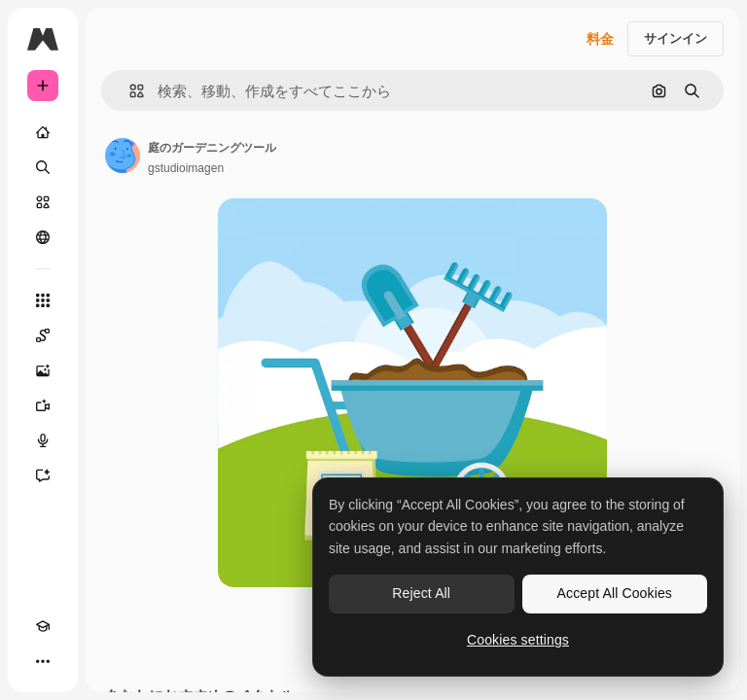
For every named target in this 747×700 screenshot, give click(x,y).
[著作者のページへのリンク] (123, 156)
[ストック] (43, 202)
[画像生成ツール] (43, 370)
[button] (129, 91)
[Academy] (43, 626)
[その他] (43, 661)
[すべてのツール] (43, 300)
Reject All (421, 593)
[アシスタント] (43, 475)
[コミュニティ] (43, 237)
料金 (600, 39)
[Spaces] (43, 335)
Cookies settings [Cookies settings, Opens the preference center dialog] (518, 640)
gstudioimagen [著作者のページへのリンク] (186, 168)
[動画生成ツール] (43, 405)
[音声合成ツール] (43, 440)
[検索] (43, 167)
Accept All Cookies (615, 593)
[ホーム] (43, 132)
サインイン (676, 38)
